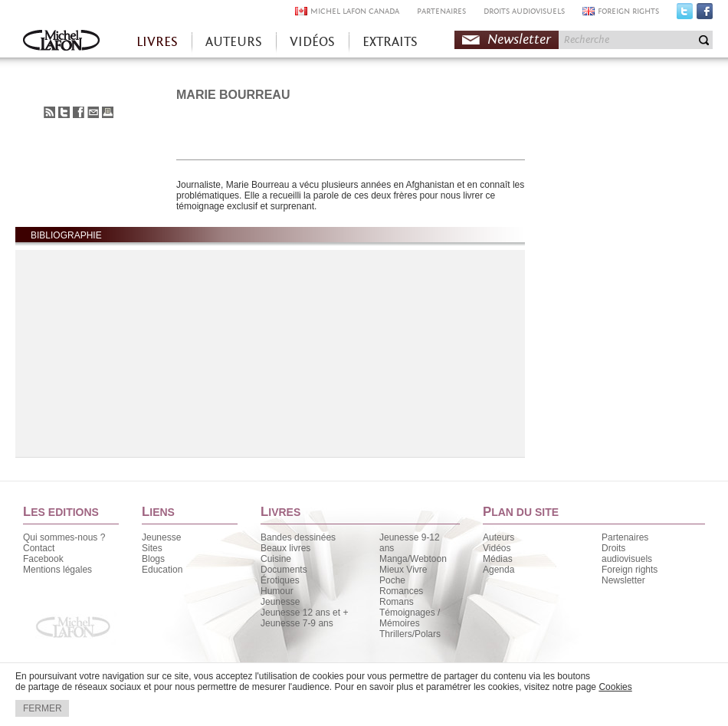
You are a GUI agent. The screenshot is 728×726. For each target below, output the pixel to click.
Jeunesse (161, 537)
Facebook (705, 15)
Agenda (498, 570)
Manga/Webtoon (413, 559)
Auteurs (498, 537)
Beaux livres (285, 548)
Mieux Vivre (403, 570)
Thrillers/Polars (410, 634)
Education (162, 570)
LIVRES (157, 42)
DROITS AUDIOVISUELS (524, 11)
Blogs (153, 559)
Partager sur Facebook (79, 112)
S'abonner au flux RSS (49, 112)
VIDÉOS (312, 42)
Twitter (685, 15)
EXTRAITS (390, 42)
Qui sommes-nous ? (64, 537)
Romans (397, 602)
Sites (152, 548)
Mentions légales (57, 570)
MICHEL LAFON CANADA (355, 11)
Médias (498, 559)
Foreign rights (630, 570)
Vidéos (497, 548)
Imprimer (108, 112)
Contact (39, 548)
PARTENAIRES (441, 11)
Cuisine (276, 559)
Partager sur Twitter (64, 112)
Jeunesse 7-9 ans (297, 623)
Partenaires (625, 537)
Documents (284, 570)
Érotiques (280, 580)
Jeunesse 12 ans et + (304, 613)
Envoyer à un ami (93, 112)
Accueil (61, 42)
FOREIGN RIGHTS (628, 11)
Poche (392, 580)
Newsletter (519, 39)
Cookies (615, 687)
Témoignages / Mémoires (410, 618)
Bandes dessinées (298, 537)
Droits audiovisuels (627, 554)
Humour (277, 591)
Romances (401, 591)
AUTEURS (234, 42)
